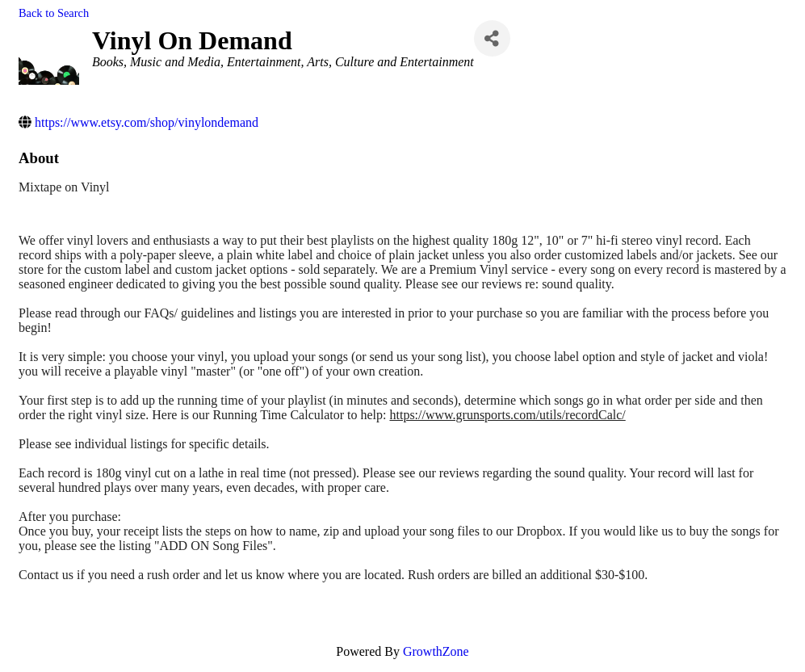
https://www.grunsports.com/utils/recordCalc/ (507, 415)
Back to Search (54, 13)
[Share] (492, 38)
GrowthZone (436, 651)
